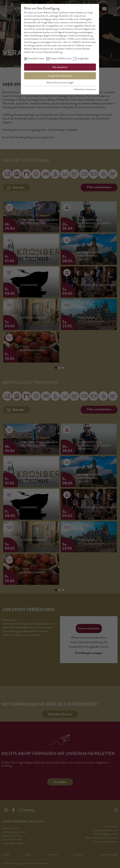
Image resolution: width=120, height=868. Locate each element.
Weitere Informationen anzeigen (60, 83)
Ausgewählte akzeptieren (60, 76)
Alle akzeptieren (60, 67)
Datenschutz (80, 89)
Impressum (91, 89)
